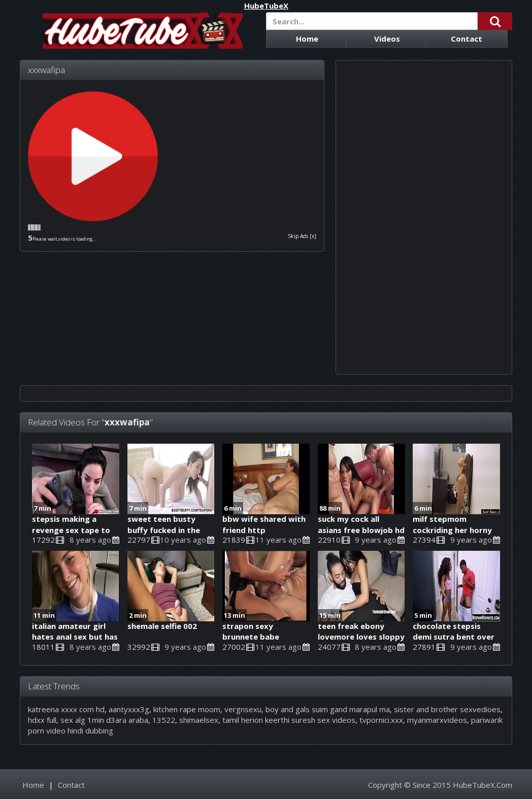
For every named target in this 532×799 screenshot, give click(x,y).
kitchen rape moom (187, 709)
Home (307, 39)
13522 (164, 720)
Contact (467, 39)
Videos (387, 39)
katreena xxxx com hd (66, 709)
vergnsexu (243, 709)
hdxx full (42, 720)
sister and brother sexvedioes (447, 709)
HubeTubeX (266, 6)
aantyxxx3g (129, 709)
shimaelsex (199, 720)
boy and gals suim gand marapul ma (328, 709)
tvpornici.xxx (381, 720)
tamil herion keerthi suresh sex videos (289, 720)
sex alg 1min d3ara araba (104, 720)
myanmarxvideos (437, 720)
